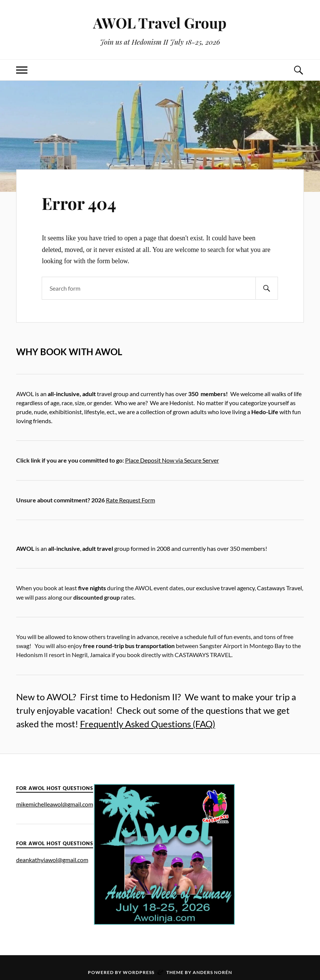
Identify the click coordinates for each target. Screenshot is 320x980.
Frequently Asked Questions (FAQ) (148, 724)
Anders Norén (212, 972)
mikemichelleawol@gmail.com (55, 804)
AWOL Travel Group (160, 23)
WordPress (139, 972)
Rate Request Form (131, 500)
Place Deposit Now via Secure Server (172, 460)
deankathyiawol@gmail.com (52, 860)
